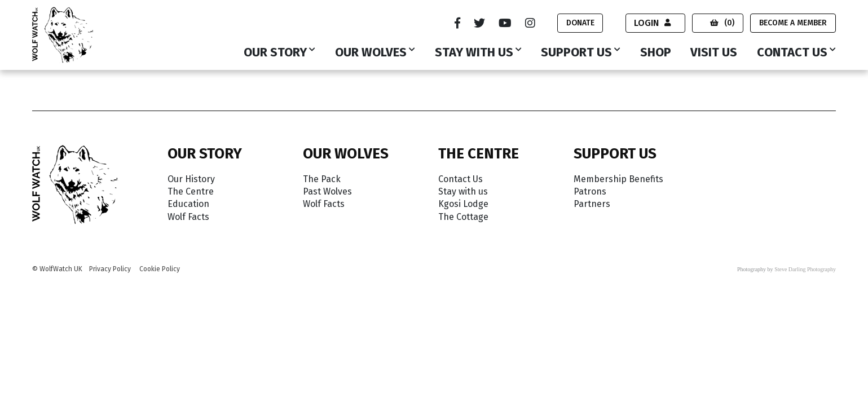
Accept (809, 374)
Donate (579, 23)
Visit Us (714, 53)
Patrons (590, 191)
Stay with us (474, 53)
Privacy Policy (110, 269)
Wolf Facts (188, 217)
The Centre (191, 191)
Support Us (576, 53)
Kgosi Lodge (463, 204)
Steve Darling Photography (805, 269)
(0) (722, 23)
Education (188, 204)
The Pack (322, 179)
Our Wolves (371, 53)
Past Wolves (327, 191)
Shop (656, 53)
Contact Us (792, 53)
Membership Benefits (618, 179)
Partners (592, 204)
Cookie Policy (160, 269)
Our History (191, 179)
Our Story (275, 53)
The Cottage (463, 217)
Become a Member (793, 23)
